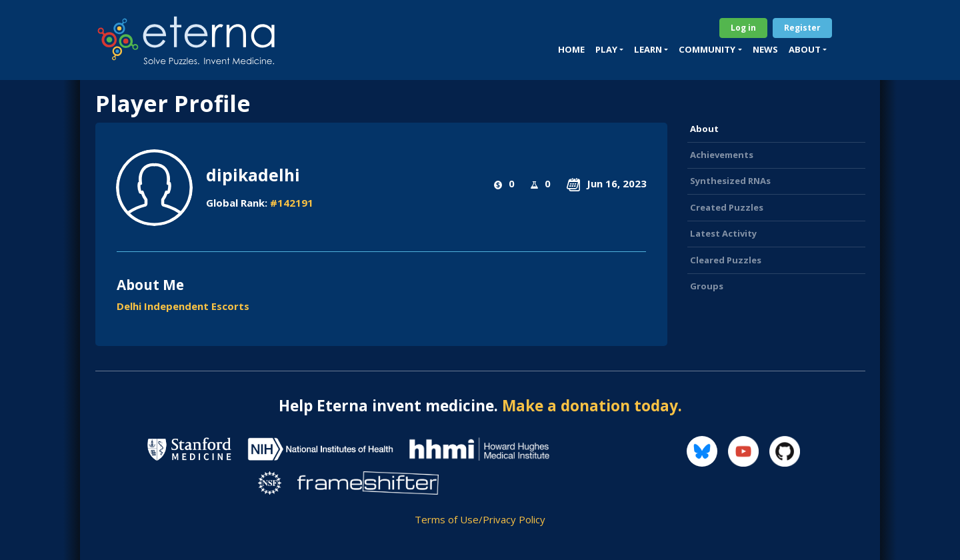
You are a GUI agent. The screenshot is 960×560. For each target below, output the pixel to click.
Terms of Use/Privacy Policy (480, 519)
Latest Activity (723, 233)
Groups (707, 286)
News (765, 49)
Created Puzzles (727, 207)
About (704, 129)
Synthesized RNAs (730, 181)
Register (802, 28)
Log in (743, 28)
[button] (609, 50)
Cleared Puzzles (726, 260)
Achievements (722, 155)
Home (571, 49)
